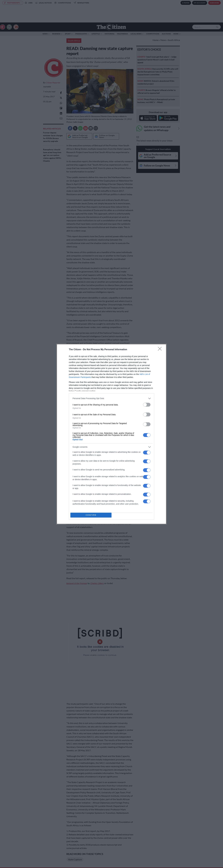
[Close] (161, 350)
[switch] (147, 405)
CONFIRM (91, 515)
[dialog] (111, 434)
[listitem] (111, 398)
